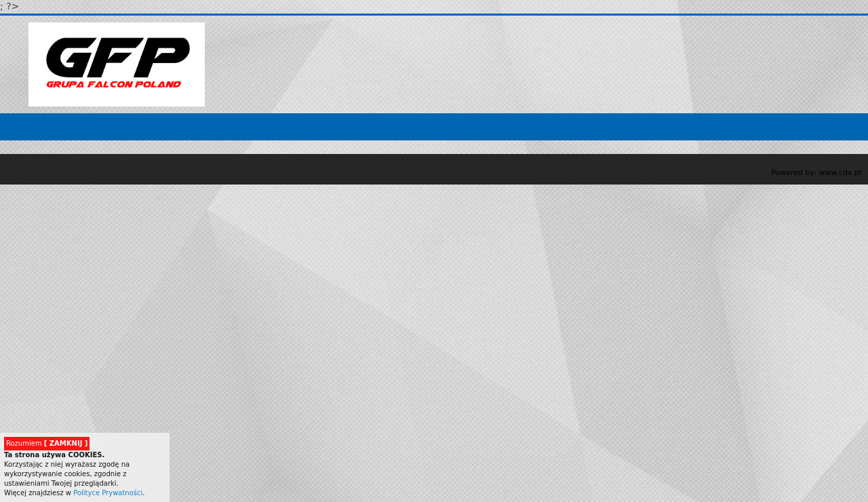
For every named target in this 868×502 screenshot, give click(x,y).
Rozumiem (47, 443)
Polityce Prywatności (108, 493)
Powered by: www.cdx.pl (816, 173)
